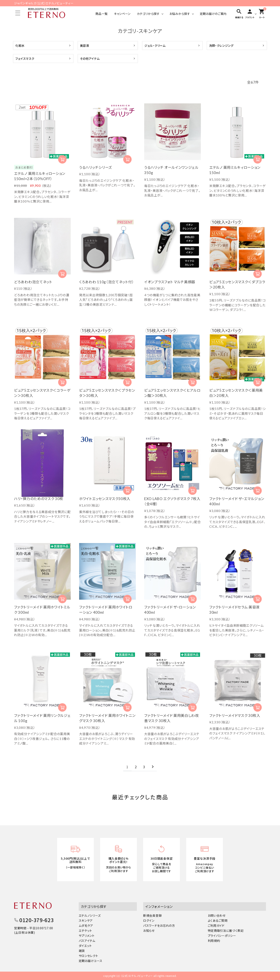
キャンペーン (122, 14)
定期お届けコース (91, 961)
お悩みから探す (180, 14)
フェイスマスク (25, 58)
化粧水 (20, 45)
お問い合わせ (217, 915)
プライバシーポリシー (222, 936)
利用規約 (214, 941)
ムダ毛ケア (86, 925)
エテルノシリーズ (90, 915)
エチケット (86, 931)
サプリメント (87, 936)
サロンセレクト (88, 956)
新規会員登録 (152, 915)
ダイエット (85, 946)
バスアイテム (87, 941)
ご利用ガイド (216, 925)
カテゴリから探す (148, 14)
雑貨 (82, 951)
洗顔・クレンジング (221, 45)
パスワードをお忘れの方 (159, 925)
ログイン (149, 920)
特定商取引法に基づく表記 (226, 931)
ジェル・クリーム (155, 45)
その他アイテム (90, 58)
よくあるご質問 (218, 920)
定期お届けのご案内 (213, 14)
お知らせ (149, 931)
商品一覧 (101, 14)
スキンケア (86, 920)
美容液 (85, 45)
